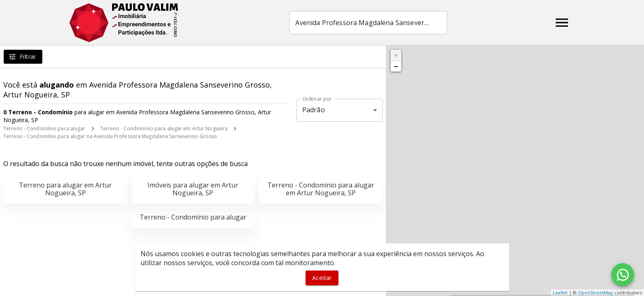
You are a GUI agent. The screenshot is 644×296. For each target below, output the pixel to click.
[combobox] (369, 23)
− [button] (396, 66)
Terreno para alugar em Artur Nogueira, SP (65, 189)
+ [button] (396, 55)
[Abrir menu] (562, 23)
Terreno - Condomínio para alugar (44, 128)
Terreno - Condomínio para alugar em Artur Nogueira (164, 128)
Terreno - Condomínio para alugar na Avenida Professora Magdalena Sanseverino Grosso (110, 136)
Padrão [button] (314, 110)
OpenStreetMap (596, 293)
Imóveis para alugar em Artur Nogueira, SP (193, 189)
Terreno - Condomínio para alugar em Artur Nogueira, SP (321, 189)
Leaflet (560, 293)
